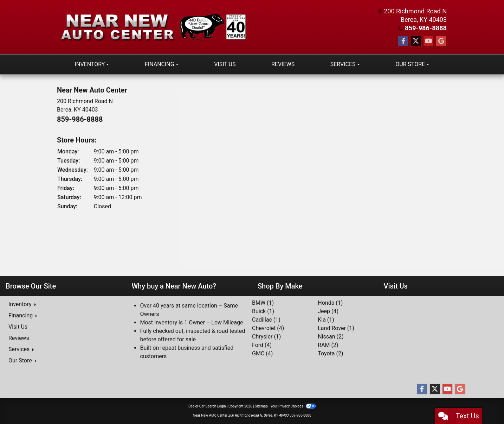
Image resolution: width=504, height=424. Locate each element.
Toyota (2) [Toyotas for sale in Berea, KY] (330, 353)
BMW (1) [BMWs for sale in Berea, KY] (263, 303)
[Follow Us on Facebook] (403, 41)
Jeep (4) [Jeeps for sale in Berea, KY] (328, 311)
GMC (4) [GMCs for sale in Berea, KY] (262, 353)
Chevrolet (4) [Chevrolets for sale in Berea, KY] (268, 328)
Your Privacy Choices (293, 406)
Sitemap (261, 406)
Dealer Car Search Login (207, 406)
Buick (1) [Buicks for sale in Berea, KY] (263, 311)
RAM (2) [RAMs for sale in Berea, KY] (328, 345)
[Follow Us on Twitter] (416, 41)
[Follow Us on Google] (441, 41)
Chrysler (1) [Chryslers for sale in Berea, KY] (266, 337)
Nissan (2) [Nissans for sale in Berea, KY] (331, 337)
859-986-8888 (426, 28)
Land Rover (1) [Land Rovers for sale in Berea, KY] (336, 328)
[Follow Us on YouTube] (428, 41)
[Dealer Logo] (155, 27)
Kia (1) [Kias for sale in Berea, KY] (326, 320)
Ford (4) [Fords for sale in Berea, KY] (262, 345)
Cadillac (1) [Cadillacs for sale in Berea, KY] (266, 320)
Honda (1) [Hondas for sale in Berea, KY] (330, 303)
